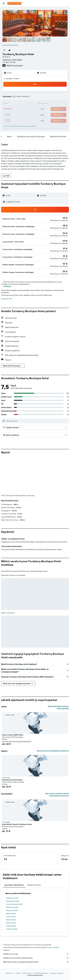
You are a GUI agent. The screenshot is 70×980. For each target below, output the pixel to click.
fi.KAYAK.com (9, 936)
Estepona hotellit (12, 874)
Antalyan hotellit (12, 892)
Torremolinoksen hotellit (14, 867)
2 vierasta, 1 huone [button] (12, 78)
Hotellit (18, 936)
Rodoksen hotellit (12, 861)
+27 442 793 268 (9, 62)
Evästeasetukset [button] (7, 299)
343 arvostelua (17, 65)
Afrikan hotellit (27, 936)
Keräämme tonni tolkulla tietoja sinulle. (36, 921)
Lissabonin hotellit (12, 871)
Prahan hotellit (11, 889)
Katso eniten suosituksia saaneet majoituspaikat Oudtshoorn (57, 758)
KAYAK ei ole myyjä (36, 917)
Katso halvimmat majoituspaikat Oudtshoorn (53, 714)
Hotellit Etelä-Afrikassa (41, 936)
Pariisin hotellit (11, 886)
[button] (4, 3)
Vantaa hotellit (11, 883)
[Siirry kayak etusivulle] (14, 3)
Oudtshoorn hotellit (56, 936)
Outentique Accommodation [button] (12, 743)
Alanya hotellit (11, 877)
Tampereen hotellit (13, 864)
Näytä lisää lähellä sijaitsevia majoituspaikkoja (58, 671)
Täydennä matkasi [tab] (34, 848)
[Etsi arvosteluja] (37, 421)
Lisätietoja (7, 286)
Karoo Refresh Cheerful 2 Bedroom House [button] (17, 788)
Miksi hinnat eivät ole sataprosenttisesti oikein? (36, 925)
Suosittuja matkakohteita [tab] (14, 848)
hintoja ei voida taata (53, 911)
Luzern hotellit (11, 880)
